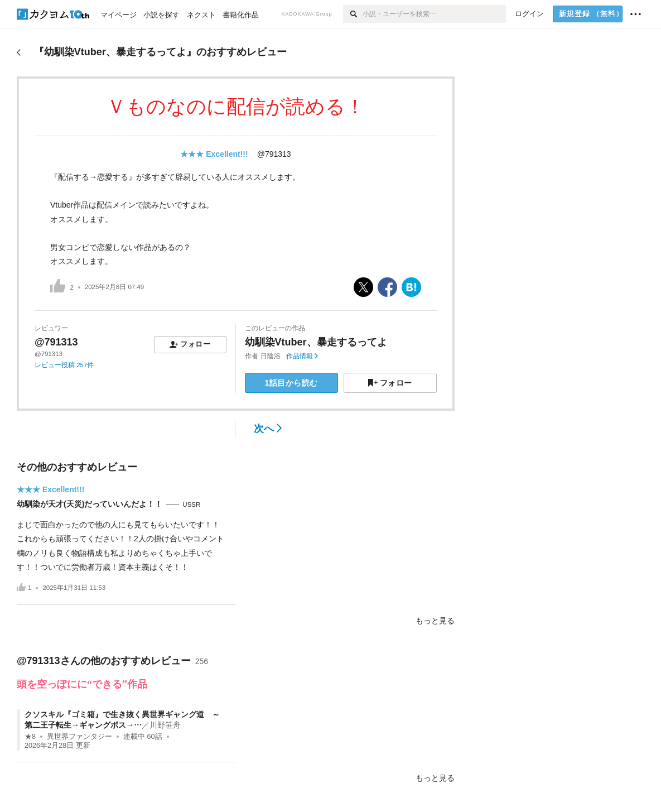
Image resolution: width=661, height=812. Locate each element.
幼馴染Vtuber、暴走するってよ (316, 342)
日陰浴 (271, 356)
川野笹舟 (165, 725)
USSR (191, 505)
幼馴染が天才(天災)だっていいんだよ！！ (90, 504)
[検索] (353, 14)
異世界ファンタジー (79, 737)
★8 (30, 737)
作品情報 (302, 356)
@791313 (274, 154)
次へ (268, 429)
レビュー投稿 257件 (64, 365)
